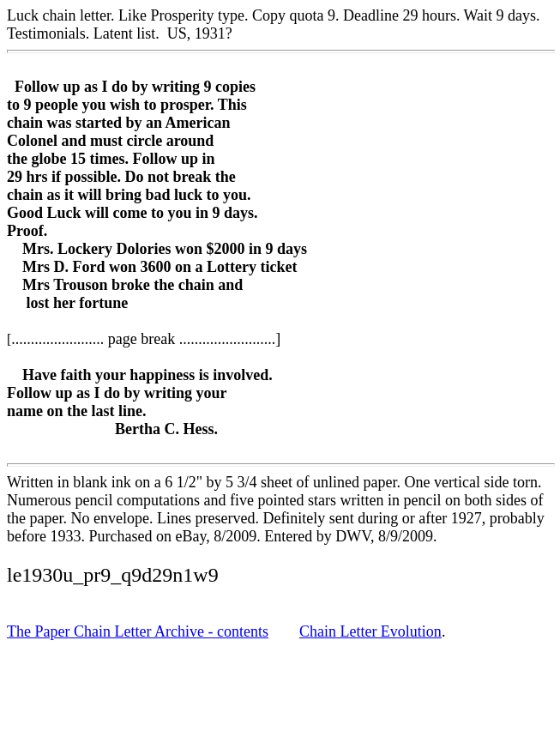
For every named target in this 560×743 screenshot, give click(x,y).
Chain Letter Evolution (370, 631)
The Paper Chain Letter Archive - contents (138, 631)
